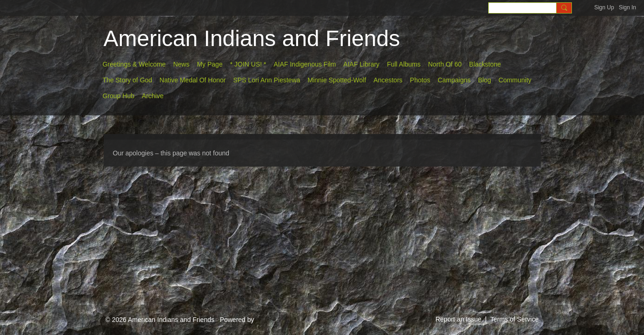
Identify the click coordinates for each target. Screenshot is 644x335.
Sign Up (604, 7)
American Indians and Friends (252, 38)
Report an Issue (458, 319)
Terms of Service (514, 319)
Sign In (627, 7)
